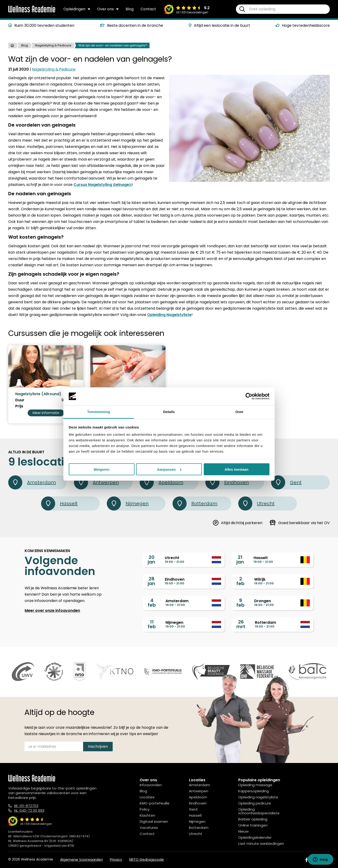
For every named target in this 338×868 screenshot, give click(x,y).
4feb (152, 603)
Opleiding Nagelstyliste (169, 315)
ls (103, 185)
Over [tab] (240, 412)
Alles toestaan (237, 469)
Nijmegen (128, 504)
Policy (145, 809)
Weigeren (102, 469)
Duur (20, 400)
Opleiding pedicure (255, 803)
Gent (286, 482)
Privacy (116, 859)
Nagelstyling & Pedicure (53, 45)
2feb (240, 581)
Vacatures (149, 828)
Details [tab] (169, 412)
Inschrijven (98, 746)
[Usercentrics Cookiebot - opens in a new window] (249, 396)
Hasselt (59, 504)
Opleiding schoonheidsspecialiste (259, 811)
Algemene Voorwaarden (81, 859)
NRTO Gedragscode (146, 859)
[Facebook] (307, 860)
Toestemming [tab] (99, 412)
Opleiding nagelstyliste (258, 797)
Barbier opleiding (253, 819)
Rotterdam (195, 504)
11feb (152, 624)
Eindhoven (227, 482)
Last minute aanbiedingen (261, 844)
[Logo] (32, 11)
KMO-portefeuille (155, 803)
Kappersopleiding (253, 791)
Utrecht (256, 504)
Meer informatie (46, 413)
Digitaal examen (154, 821)
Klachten (147, 815)
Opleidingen (77, 9)
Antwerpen (96, 482)
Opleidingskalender (255, 837)
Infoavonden (151, 785)
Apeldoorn (161, 482)
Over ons (108, 9)
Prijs (19, 406)
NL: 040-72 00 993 (29, 810)
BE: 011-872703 (26, 806)
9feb (240, 603)
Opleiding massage (255, 785)
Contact (148, 9)
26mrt (241, 624)
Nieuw (243, 831)
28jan (151, 581)
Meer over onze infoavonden (52, 611)
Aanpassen (169, 469)
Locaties (147, 797)
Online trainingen (253, 825)
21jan (240, 560)
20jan (151, 560)
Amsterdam (32, 482)
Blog (130, 9)
